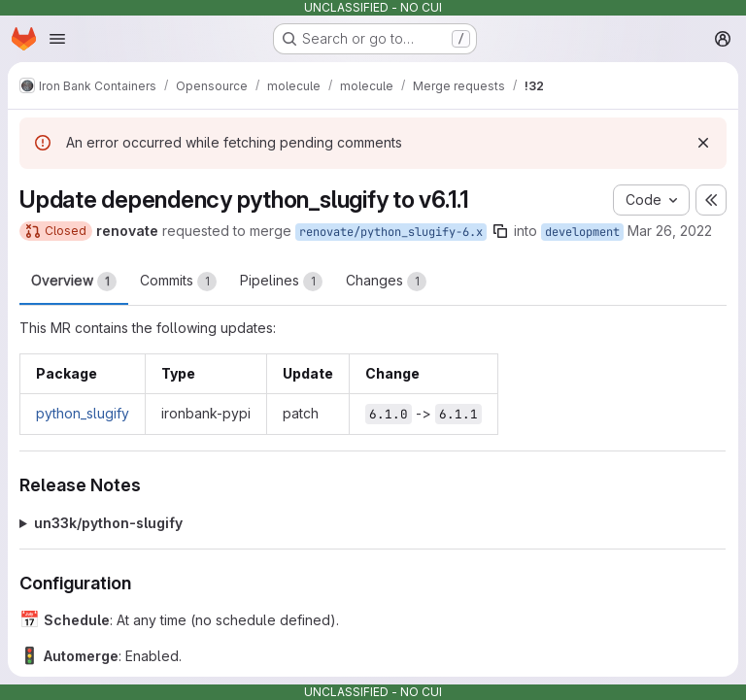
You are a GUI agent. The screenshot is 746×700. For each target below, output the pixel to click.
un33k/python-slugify (108, 523)
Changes (386, 282)
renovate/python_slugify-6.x (391, 232)
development (582, 232)
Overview (74, 282)
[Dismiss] (703, 143)
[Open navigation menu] (57, 39)
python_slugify (83, 413)
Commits (178, 282)
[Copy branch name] (500, 231)
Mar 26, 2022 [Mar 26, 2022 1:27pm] (670, 231)
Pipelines (281, 282)
